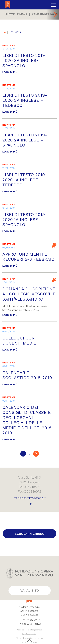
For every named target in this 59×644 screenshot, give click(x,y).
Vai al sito (30, 590)
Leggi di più (10, 72)
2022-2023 (12, 32)
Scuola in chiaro (30, 534)
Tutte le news (16, 14)
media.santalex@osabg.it (30, 498)
